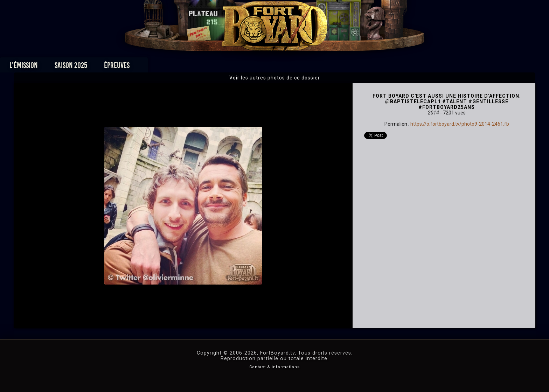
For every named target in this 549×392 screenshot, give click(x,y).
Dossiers (323, 67)
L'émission (118, 67)
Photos (250, 67)
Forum (361, 67)
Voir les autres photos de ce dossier (275, 78)
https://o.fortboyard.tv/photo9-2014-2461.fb (460, 124)
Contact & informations (274, 367)
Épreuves (211, 67)
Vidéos (286, 67)
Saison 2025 (165, 67)
